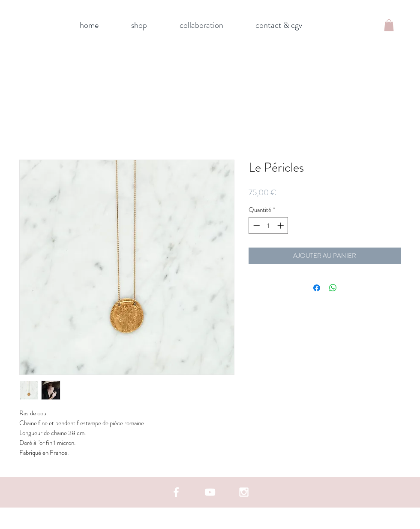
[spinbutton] (268, 225)
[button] (389, 25)
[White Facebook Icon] (176, 492)
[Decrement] (256, 225)
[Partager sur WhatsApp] (333, 288)
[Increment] (281, 225)
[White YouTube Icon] (210, 492)
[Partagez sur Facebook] (317, 288)
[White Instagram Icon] (244, 492)
